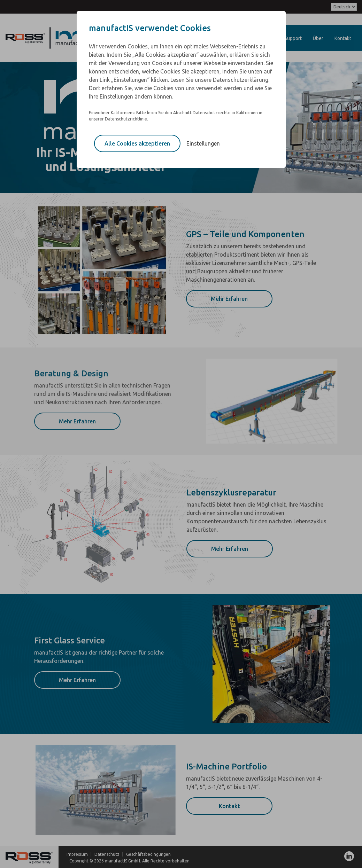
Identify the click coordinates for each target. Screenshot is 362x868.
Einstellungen (203, 143)
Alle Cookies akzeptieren (137, 143)
